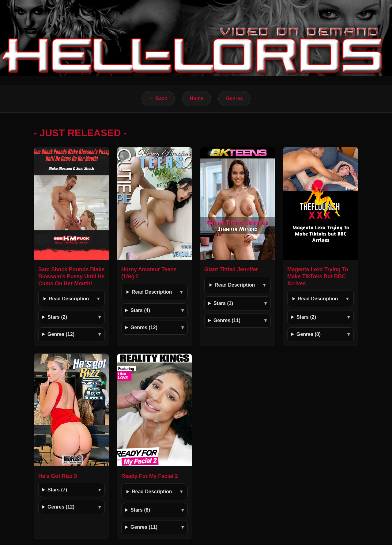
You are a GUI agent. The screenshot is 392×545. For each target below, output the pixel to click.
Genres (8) (309, 334)
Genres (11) (227, 320)
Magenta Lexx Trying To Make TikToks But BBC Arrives (318, 276)
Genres (234, 98)
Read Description (69, 299)
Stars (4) (140, 310)
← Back (158, 98)
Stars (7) (57, 490)
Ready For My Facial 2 (150, 476)
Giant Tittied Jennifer (231, 269)
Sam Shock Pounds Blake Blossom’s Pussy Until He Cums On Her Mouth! (71, 276)
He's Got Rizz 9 (58, 476)
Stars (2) (57, 317)
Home (197, 98)
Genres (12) (61, 334)
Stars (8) (140, 510)
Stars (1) (223, 303)
